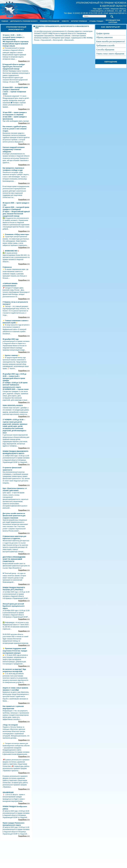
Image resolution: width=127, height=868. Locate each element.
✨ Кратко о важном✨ (11, 355)
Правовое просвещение (50, 21)
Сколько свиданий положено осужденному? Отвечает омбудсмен (14, 149)
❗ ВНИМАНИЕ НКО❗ (11, 251)
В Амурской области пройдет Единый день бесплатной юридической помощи (14, 67)
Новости (65, 21)
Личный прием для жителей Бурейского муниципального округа (14, 606)
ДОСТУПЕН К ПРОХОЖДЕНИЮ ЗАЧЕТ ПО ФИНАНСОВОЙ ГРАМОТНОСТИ (14, 559)
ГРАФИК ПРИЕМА (103, 33)
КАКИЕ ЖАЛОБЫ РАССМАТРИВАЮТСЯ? (111, 41)
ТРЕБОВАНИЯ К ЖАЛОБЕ (105, 45)
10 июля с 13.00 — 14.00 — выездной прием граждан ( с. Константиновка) (14, 37)
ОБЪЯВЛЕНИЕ (8, 792)
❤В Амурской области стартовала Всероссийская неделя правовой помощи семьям (16, 44)
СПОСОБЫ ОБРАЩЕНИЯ (105, 50)
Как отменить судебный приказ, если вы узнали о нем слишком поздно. (15, 129)
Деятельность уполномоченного (24, 21)
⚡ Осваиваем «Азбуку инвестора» (16, 234)
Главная (5, 21)
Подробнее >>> (24, 61)
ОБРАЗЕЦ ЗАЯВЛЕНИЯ (104, 37)
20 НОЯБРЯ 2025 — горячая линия (16, 389)
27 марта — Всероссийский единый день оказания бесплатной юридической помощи (16, 214)
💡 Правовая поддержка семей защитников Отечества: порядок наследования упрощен (15, 651)
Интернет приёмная (79, 21)
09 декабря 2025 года (11, 339)
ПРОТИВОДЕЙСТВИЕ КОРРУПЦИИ (113, 21)
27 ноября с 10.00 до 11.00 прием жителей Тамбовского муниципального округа (15, 385)
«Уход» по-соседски (10, 725)
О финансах (7, 267)
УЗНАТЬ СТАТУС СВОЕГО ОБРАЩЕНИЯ (110, 54)
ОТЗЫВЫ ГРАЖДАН (96, 21)
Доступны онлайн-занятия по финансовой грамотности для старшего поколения (14, 516)
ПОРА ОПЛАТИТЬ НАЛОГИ (13, 406)
